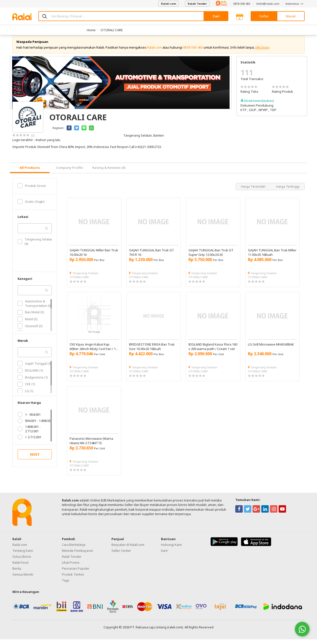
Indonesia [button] (295, 4)
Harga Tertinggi (288, 191)
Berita (17, 573)
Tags (66, 585)
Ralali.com (169, 4)
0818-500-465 (242, 4)
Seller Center (121, 555)
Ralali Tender (197, 4)
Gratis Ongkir (31, 206)
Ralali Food (20, 567)
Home (91, 30)
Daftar (264, 16)
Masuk (291, 16)
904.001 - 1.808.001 (35, 425)
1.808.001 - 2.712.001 (29, 434)
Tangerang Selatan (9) (35, 246)
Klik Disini (262, 52)
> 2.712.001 (29, 442)
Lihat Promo (71, 567)
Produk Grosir (32, 190)
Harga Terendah (254, 191)
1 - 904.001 (29, 419)
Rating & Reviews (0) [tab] (109, 172)
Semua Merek (23, 579)
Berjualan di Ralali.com (128, 549)
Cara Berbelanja (74, 549)
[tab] (30, 173)
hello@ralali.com (268, 4)
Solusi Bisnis (22, 561)
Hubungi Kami (171, 549)
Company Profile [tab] (69, 172)
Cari (216, 16)
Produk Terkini (73, 579)
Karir (164, 555)
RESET (35, 459)
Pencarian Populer (76, 573)
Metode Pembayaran (78, 555)
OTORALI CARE (112, 30)
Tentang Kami (23, 555)
